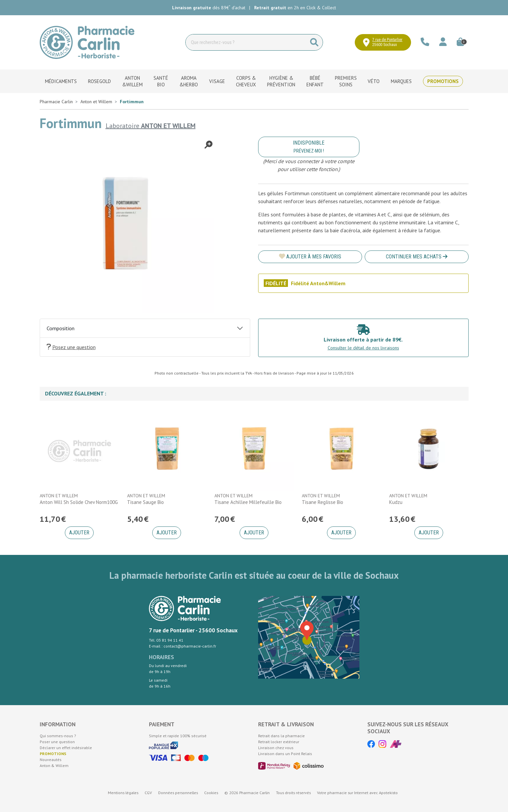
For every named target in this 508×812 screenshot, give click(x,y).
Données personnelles (178, 793)
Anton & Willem (54, 766)
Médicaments (61, 81)
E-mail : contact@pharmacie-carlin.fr (183, 646)
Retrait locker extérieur (279, 742)
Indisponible (309, 147)
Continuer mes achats (417, 257)
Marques (401, 81)
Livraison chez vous (276, 748)
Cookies (211, 793)
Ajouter (79, 533)
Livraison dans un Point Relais (285, 754)
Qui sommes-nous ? (58, 736)
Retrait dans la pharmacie (281, 736)
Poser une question (57, 742)
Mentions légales (123, 793)
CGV (148, 793)
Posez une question (71, 347)
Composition (61, 328)
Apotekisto (357, 793)
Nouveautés (51, 760)
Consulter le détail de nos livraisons (363, 348)
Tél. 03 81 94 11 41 (166, 640)
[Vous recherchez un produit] (246, 42)
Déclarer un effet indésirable (66, 748)
